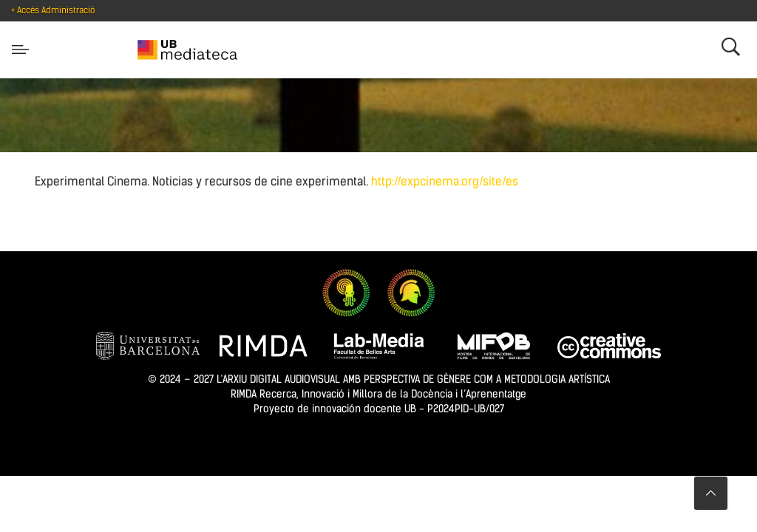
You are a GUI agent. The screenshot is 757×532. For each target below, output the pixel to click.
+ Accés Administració (53, 10)
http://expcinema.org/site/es (445, 181)
